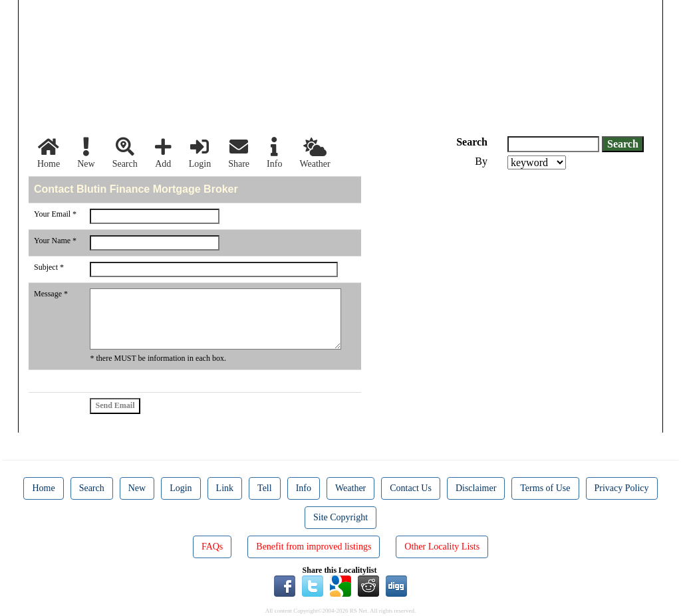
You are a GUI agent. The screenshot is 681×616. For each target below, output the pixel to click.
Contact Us (411, 488)
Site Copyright (340, 517)
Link (225, 488)
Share (239, 153)
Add (163, 153)
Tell (265, 488)
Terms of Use (545, 488)
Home (49, 153)
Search (125, 153)
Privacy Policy (622, 488)
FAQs (212, 547)
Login (200, 153)
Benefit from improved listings (314, 547)
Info (274, 153)
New (86, 153)
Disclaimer (476, 488)
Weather (315, 153)
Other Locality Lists (442, 547)
